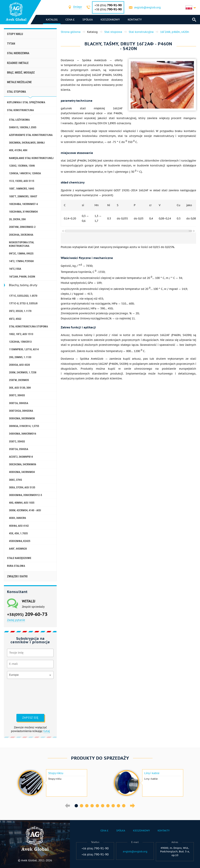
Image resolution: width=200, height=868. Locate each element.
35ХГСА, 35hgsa (19, 449)
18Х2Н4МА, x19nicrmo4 (23, 212)
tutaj (47, 731)
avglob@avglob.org (147, 7)
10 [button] (124, 806)
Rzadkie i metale (18, 63)
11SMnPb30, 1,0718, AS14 (24, 349)
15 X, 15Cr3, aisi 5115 (22, 181)
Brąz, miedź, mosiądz (21, 73)
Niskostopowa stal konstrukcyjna (22, 244)
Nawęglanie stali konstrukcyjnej (31, 158)
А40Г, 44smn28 (18, 549)
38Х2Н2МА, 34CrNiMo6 (23, 464)
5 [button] (97, 806)
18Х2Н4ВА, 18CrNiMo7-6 (23, 204)
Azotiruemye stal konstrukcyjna (31, 135)
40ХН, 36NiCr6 (17, 518)
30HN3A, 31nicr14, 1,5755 (24, 426)
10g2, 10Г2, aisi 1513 (21, 334)
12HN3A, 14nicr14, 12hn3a (25, 173)
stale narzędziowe (19, 558)
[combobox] (78, 7)
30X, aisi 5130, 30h (20, 388)
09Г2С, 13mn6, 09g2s (21, 253)
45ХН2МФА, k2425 (20, 541)
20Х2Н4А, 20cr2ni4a (21, 235)
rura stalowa (16, 566)
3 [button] (87, 806)
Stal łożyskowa (19, 120)
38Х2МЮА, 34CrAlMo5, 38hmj (27, 143)
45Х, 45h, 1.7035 (18, 533)
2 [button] (82, 806)
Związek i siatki (17, 576)
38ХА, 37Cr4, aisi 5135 (22, 487)
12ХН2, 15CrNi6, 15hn (22, 166)
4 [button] (92, 806)
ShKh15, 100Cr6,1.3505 (23, 127)
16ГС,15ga (15, 269)
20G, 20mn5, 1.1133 (20, 357)
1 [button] (76, 806)
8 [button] (113, 806)
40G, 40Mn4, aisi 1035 (22, 503)
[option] (52, 783)
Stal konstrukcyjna (20, 110)
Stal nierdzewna (18, 53)
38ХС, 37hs (16, 480)
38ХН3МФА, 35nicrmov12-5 (25, 495)
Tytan (11, 44)
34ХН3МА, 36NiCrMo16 (23, 434)
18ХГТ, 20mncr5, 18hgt (23, 196)
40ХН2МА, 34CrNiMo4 (22, 472)
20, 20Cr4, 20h (17, 219)
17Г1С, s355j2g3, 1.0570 (23, 296)
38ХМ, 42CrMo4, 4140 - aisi (25, 510)
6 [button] (103, 806)
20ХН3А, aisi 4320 (19, 365)
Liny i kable (152, 773)
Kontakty (135, 20)
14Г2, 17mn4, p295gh (21, 261)
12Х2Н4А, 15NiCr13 (20, 342)
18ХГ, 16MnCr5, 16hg (22, 189)
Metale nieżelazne (19, 82)
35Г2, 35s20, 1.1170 (20, 311)
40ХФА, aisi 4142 (19, 526)
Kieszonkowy (110, 20)
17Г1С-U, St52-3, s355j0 (23, 303)
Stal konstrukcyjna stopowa (28, 326)
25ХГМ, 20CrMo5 (19, 380)
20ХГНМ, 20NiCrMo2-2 (22, 227)
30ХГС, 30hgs (17, 395)
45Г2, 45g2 (15, 319)
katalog (52, 20)
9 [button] (118, 806)
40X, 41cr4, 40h (18, 150)
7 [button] (108, 806)
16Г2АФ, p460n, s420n (22, 277)
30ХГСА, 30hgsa (19, 403)
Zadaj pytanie (16, 620)
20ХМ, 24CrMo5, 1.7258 (23, 372)
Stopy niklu (15, 34)
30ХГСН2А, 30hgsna (21, 411)
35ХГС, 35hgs (17, 441)
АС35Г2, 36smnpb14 (21, 457)
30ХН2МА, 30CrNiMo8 (22, 418)
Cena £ (70, 20)
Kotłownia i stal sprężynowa (26, 102)
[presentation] (23, 696)
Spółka (88, 20)
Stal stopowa (17, 92)
